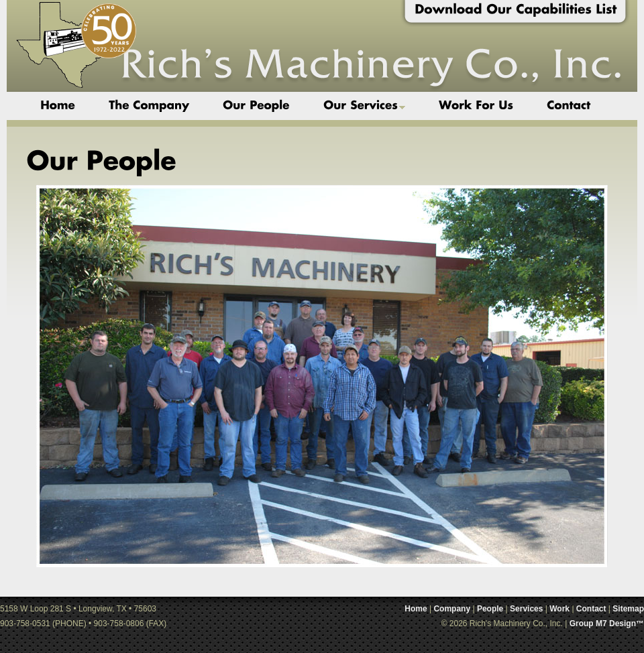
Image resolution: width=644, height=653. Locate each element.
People (490, 609)
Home (416, 609)
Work (559, 609)
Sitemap (628, 609)
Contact (591, 609)
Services (526, 609)
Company (452, 609)
